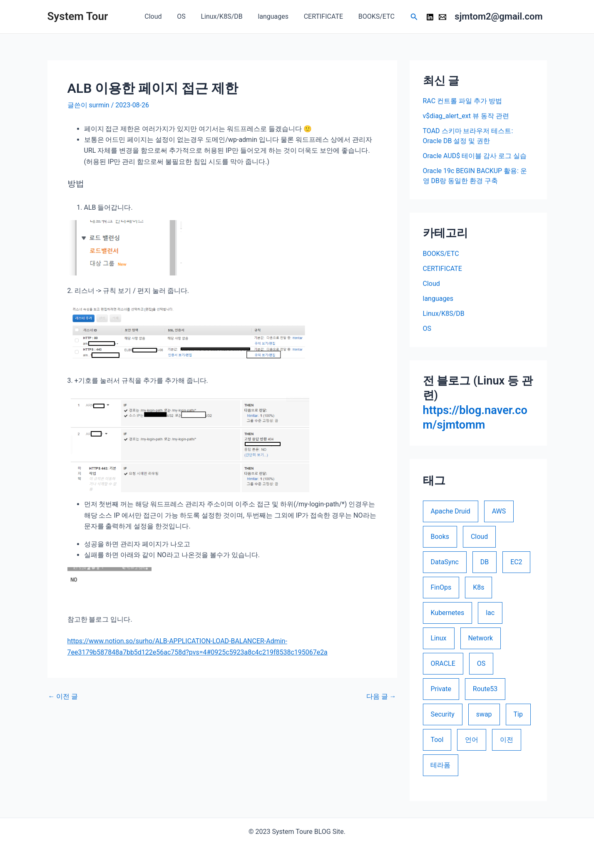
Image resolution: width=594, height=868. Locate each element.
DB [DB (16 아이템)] (485, 562)
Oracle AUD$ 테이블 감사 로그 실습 (475, 156)
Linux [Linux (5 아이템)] (438, 638)
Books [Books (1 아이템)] (440, 537)
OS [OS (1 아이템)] (481, 663)
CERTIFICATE (326, 16)
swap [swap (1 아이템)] (484, 714)
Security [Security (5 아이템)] (442, 714)
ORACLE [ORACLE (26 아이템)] (443, 663)
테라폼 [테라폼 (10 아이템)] (440, 765)
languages (278, 16)
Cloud (164, 16)
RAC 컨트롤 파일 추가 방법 (463, 101)
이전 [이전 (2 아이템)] (507, 740)
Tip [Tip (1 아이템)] (518, 714)
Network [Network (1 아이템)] (481, 638)
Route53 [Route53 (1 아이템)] (485, 689)
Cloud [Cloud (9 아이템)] (479, 537)
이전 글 (63, 697)
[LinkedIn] (430, 17)
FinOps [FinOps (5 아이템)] (441, 587)
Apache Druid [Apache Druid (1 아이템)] (450, 511)
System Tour (78, 16)
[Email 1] (442, 17)
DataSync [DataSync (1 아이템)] (444, 562)
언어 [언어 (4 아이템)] (472, 740)
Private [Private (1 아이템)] (441, 689)
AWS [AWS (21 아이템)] (499, 511)
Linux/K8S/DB (229, 16)
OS (190, 16)
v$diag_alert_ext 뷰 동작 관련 (466, 116)
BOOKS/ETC (377, 16)
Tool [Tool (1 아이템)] (437, 740)
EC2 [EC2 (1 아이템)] (516, 562)
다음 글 (381, 697)
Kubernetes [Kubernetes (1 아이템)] (447, 613)
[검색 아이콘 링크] (414, 17)
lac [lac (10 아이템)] (490, 613)
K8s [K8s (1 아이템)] (478, 587)
